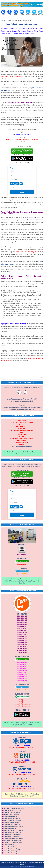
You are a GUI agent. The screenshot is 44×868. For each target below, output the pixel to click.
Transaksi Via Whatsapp (12, 849)
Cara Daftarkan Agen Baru (13, 833)
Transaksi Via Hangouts (12, 853)
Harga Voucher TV (10, 829)
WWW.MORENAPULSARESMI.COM (26, 867)
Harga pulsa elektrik (10, 816)
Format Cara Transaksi (11, 814)
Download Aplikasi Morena (13, 843)
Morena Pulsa (31, 217)
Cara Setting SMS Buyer (12, 835)
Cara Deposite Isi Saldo (12, 812)
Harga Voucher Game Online (13, 827)
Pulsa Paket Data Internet (13, 820)
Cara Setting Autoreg (11, 837)
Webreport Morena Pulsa (12, 841)
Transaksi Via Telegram (12, 851)
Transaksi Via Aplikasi (11, 847)
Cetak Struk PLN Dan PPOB (13, 839)
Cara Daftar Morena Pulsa (12, 810)
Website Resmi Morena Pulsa (14, 808)
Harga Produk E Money (11, 823)
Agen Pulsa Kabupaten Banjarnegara (22, 24)
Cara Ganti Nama (9, 845)
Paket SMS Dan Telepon (12, 818)
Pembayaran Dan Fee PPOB (13, 831)
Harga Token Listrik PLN (12, 825)
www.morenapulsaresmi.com (22, 447)
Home (3, 20)
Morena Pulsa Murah (18, 862)
